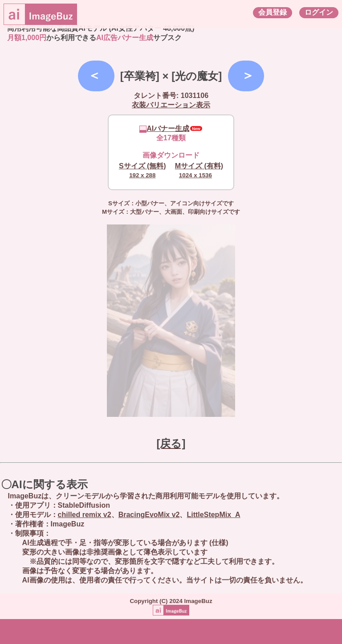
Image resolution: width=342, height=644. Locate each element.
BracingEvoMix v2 (149, 515)
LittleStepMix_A (213, 515)
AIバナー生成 (164, 128)
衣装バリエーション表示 (171, 105)
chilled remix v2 (85, 515)
